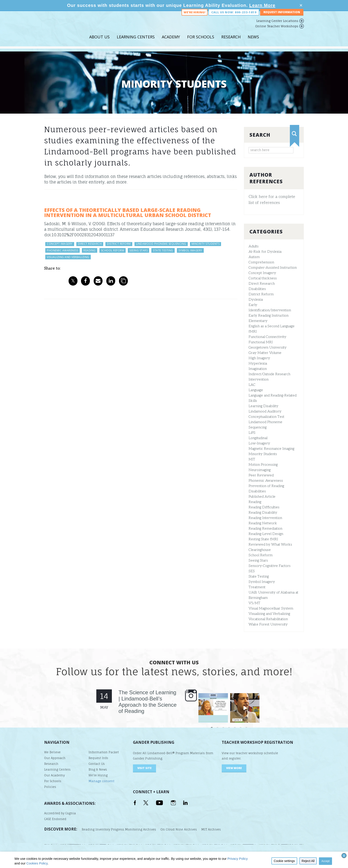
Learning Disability (263, 406)
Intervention (259, 380)
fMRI (253, 332)
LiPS (252, 433)
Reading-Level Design (266, 534)
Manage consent (101, 781)
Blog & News (98, 769)
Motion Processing (263, 465)
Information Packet (104, 752)
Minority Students (263, 454)
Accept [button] (325, 861)
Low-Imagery (259, 443)
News (253, 42)
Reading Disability (263, 513)
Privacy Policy (238, 859)
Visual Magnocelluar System (271, 609)
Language (256, 390)
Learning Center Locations (277, 26)
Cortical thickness (263, 278)
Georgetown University (268, 348)
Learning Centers (136, 42)
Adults (254, 246)
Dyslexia (256, 300)
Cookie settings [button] (284, 861)
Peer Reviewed (261, 475)
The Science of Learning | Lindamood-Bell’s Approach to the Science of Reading (148, 702)
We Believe (52, 752)
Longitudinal (258, 438)
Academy (171, 42)
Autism (254, 257)
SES (252, 571)
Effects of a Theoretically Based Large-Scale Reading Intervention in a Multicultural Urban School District (128, 212)
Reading (255, 502)
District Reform (261, 294)
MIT (252, 459)
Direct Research (262, 284)
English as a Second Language (272, 326)
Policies (50, 787)
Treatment (257, 587)
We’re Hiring (98, 775)
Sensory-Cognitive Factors (270, 566)
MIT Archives (211, 829)
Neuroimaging (260, 470)
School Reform (261, 555)
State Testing (259, 577)
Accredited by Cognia (60, 813)
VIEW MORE (234, 768)
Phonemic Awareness (266, 481)
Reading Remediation (265, 529)
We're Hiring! (194, 17)
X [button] (344, 856)
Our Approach (55, 758)
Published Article (262, 497)
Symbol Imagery (262, 582)
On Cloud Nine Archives (179, 829)
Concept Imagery (262, 273)
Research (231, 42)
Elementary (258, 321)
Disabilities (257, 289)
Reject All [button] (308, 861)
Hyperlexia (258, 364)
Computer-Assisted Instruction (273, 268)
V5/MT (254, 603)
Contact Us (97, 764)
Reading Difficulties (264, 507)
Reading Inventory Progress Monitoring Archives (119, 829)
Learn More (262, 5)
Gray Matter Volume (265, 353)
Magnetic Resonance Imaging (271, 449)
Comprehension (261, 262)
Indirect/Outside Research (269, 374)
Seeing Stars (258, 561)
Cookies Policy (37, 863)
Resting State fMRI (263, 539)
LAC (252, 385)
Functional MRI (261, 342)
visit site (144, 768)
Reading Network (263, 523)
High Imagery (259, 358)
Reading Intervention (265, 518)
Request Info (98, 758)
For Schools (201, 42)
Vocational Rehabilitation (268, 619)
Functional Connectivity (267, 337)
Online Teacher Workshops (277, 31)
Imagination (258, 369)
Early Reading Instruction (269, 316)
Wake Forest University (268, 624)
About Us (99, 42)
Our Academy (54, 775)
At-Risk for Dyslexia (265, 252)
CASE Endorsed (55, 819)
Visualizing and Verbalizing (269, 614)
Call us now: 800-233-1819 (234, 17)
